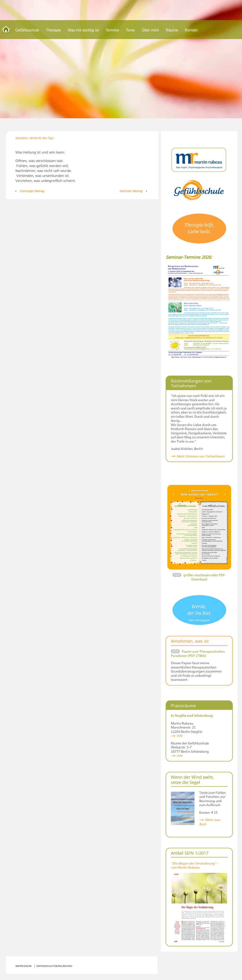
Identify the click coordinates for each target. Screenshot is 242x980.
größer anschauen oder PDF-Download (205, 577)
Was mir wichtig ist (83, 30)
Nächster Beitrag (131, 191)
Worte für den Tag (41, 138)
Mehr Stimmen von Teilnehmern (201, 456)
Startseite (21, 138)
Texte (130, 30)
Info (179, 736)
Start (6, 30)
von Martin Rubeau (185, 867)
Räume (172, 30)
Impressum (23, 966)
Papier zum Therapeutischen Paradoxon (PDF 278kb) (198, 653)
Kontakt (191, 30)
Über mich (150, 30)
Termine (112, 30)
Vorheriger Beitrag (32, 191)
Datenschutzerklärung (54, 966)
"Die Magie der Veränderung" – (195, 863)
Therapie (54, 30)
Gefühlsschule (27, 30)
